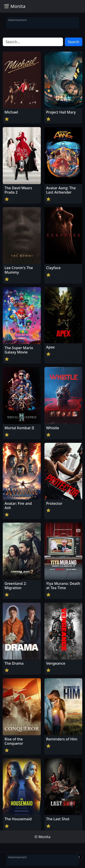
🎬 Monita (15, 6)
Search (74, 42)
